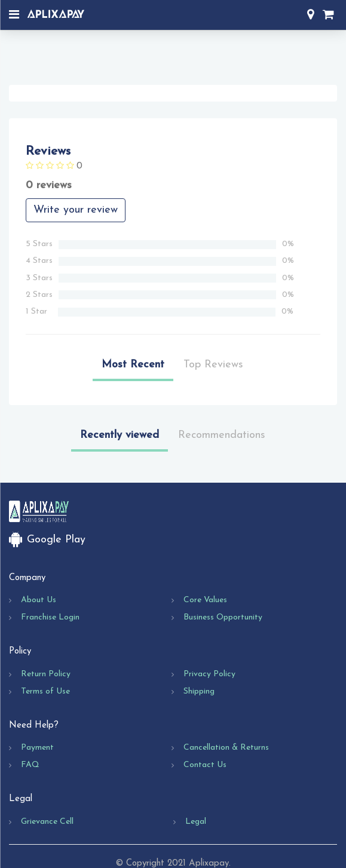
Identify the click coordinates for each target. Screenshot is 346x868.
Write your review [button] (76, 210)
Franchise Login (50, 617)
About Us (39, 600)
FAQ (30, 765)
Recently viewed (120, 435)
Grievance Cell (47, 822)
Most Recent (133, 365)
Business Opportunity (223, 617)
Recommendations (222, 435)
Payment (37, 748)
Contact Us (205, 765)
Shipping (199, 691)
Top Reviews (213, 365)
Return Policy (46, 674)
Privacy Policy (209, 674)
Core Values (205, 600)
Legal (196, 822)
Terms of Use (45, 691)
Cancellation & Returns (226, 748)
